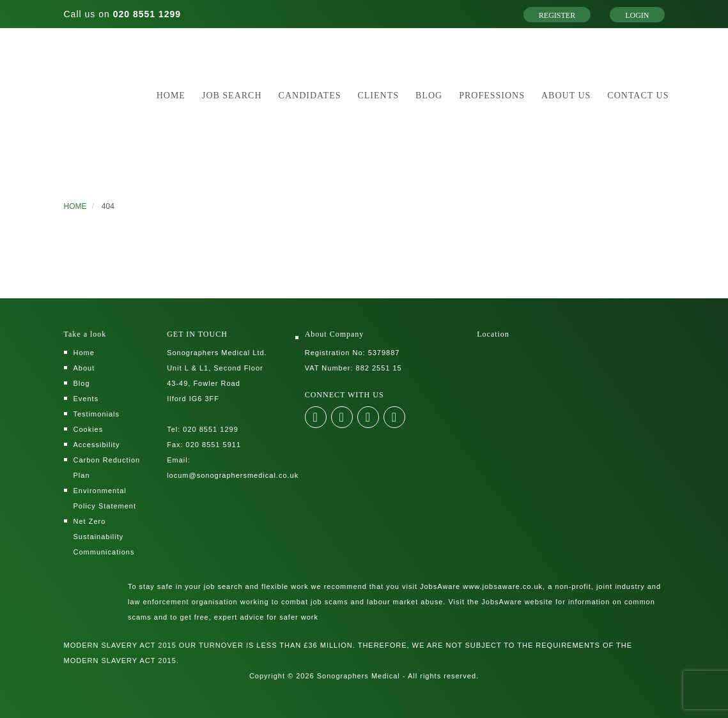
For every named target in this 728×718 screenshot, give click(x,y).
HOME (75, 206)
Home (171, 95)
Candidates (310, 95)
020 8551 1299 (147, 14)
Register (557, 15)
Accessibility (97, 445)
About (84, 368)
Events (86, 399)
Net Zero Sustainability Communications (104, 537)
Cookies (89, 429)
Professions (492, 95)
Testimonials (97, 414)
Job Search (232, 95)
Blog (429, 95)
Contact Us (638, 95)
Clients (378, 95)
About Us (566, 95)
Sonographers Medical (359, 676)
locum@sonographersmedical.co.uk (233, 475)
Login (637, 15)
